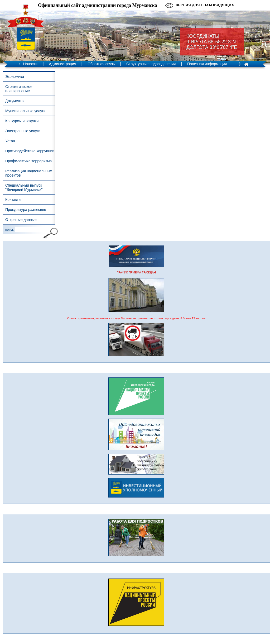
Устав (10, 141)
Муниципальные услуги (25, 111)
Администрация (63, 64)
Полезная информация (207, 64)
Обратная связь (101, 64)
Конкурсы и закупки (22, 121)
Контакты (13, 200)
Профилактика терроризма (28, 161)
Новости (30, 64)
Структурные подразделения (151, 64)
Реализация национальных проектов (29, 173)
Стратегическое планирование (19, 89)
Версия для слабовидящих (205, 5)
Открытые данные (21, 220)
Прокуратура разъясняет (26, 210)
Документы (15, 101)
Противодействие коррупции (30, 151)
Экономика (15, 77)
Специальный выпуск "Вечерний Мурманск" (24, 187)
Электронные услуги (23, 131)
